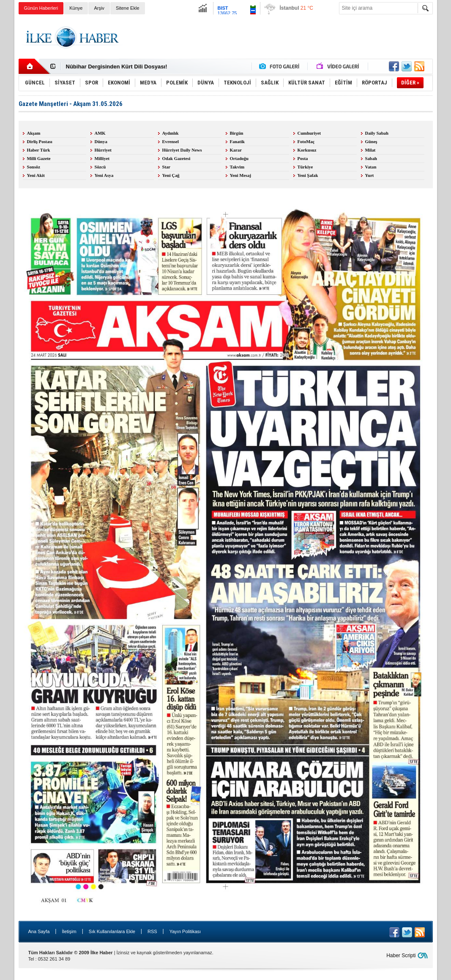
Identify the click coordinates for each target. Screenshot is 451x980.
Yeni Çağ (171, 175)
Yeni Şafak (308, 175)
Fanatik (238, 142)
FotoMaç (306, 142)
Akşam (34, 133)
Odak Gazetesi (176, 159)
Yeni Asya (104, 175)
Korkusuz (307, 150)
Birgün (237, 133)
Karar (236, 150)
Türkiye (305, 167)
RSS (152, 931)
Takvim (237, 167)
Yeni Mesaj (241, 175)
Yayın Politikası (185, 931)
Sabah (371, 159)
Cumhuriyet (309, 133)
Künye (76, 8)
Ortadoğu (239, 159)
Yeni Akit (36, 175)
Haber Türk (39, 150)
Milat (370, 150)
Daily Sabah (377, 133)
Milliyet (102, 159)
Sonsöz (34, 167)
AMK (100, 133)
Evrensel (171, 142)
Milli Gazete (39, 159)
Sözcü (100, 167)
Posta (303, 159)
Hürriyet (103, 150)
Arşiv (99, 8)
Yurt (370, 175)
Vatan (371, 167)
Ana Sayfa (39, 931)
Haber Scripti (401, 956)
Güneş (371, 142)
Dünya (101, 142)
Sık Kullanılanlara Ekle (112, 931)
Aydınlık (171, 133)
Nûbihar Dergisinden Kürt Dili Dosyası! (117, 67)
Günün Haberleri (41, 8)
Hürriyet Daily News (182, 150)
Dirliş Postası (40, 142)
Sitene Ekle (128, 8)
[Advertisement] (279, 38)
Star (167, 167)
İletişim (69, 931)
